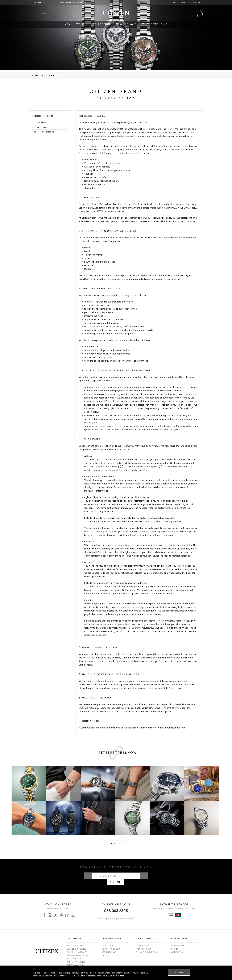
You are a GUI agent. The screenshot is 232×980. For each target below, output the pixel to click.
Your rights (90, 174)
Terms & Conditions (43, 132)
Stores (175, 944)
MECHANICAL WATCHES (78, 964)
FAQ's (104, 951)
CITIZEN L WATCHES (76, 957)
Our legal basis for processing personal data (107, 170)
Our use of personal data (97, 167)
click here (120, 976)
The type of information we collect (102, 163)
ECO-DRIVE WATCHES (77, 947)
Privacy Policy (52, 75)
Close (180, 972)
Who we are (90, 160)
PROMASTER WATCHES (78, 951)
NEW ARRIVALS (126, 24)
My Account (195, 3)
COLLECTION (101, 24)
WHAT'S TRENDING (155, 24)
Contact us (90, 188)
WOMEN (82, 24)
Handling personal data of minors (101, 181)
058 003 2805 (178, 3)
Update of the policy (95, 184)
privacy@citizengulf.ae (173, 728)
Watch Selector (48, 14)
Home (35, 75)
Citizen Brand (40, 122)
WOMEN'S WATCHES (76, 944)
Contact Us (177, 947)
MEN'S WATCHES (75, 941)
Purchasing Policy (111, 944)
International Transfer (96, 177)
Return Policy (109, 947)
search (33, 14)
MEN (67, 24)
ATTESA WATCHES (75, 954)
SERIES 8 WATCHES (76, 960)
